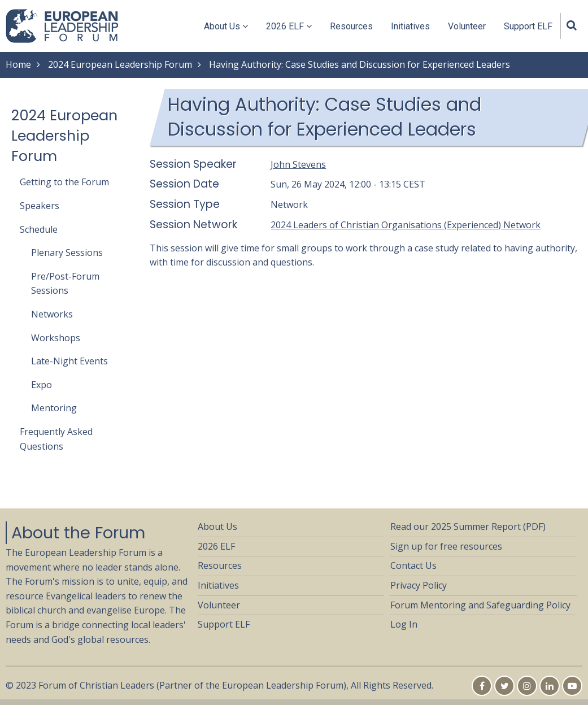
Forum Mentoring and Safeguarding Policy (480, 605)
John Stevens (298, 164)
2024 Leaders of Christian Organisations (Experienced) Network (406, 225)
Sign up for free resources (446, 546)
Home (18, 64)
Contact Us (413, 565)
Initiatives (410, 26)
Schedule (39, 229)
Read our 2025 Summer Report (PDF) (468, 526)
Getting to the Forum (64, 182)
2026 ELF (289, 26)
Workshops (56, 338)
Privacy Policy (419, 585)
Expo (42, 385)
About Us (226, 26)
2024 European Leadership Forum (120, 64)
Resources (351, 26)
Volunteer (467, 26)
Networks (52, 314)
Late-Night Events (69, 361)
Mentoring (54, 408)
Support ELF (528, 26)
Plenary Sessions (67, 253)
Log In (404, 624)
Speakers (40, 206)
